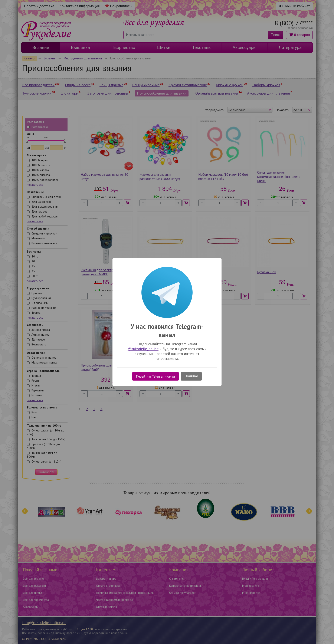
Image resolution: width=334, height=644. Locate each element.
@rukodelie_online (143, 349)
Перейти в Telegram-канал (155, 376)
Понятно (191, 376)
